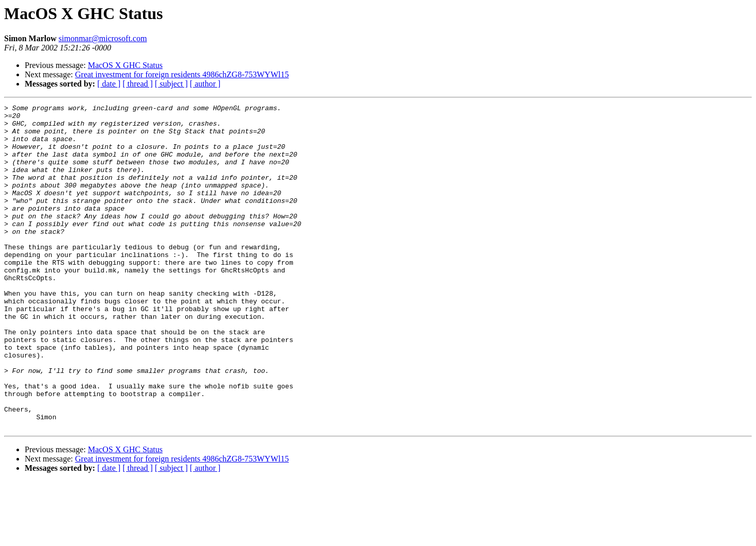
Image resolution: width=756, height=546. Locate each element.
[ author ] (205, 84)
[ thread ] (138, 84)
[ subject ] (171, 84)
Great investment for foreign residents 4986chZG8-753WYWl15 (182, 74)
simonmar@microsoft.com (103, 38)
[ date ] (109, 84)
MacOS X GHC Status (125, 65)
